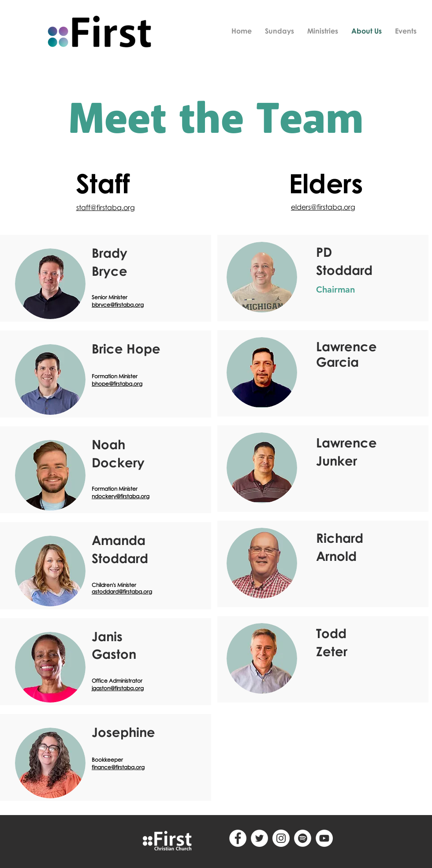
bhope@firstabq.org (117, 384)
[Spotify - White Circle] (303, 838)
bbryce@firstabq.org (118, 305)
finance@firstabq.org (118, 767)
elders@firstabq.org (323, 207)
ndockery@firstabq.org (121, 496)
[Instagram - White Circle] (281, 838)
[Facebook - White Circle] (238, 838)
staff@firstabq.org (106, 207)
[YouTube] (324, 838)
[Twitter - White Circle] (259, 838)
